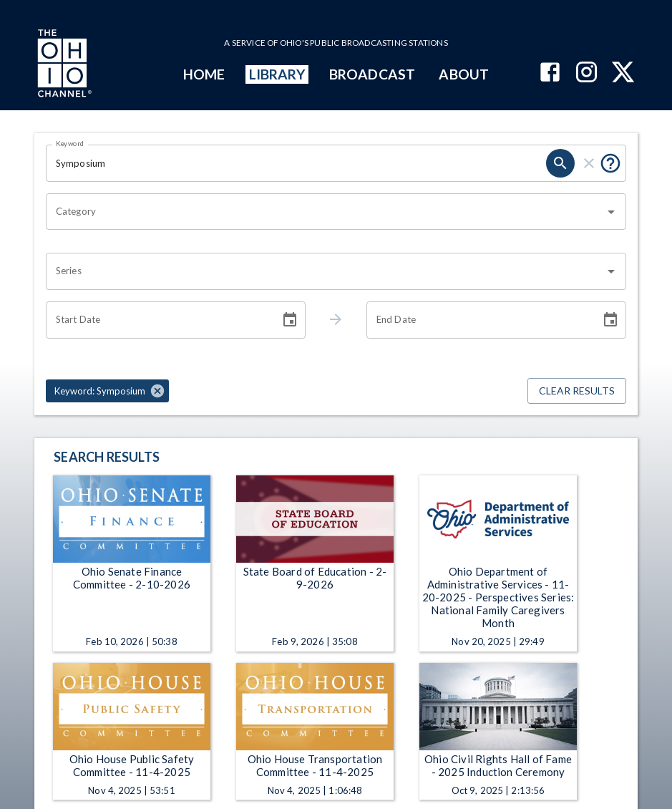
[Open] (611, 212)
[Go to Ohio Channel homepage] (63, 65)
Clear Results (577, 391)
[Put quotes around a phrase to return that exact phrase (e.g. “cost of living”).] (610, 163)
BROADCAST (372, 74)
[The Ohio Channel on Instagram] (586, 73)
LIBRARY (277, 74)
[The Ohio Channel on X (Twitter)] (623, 73)
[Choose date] (290, 320)
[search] (560, 163)
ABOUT (463, 74)
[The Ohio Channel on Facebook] (550, 73)
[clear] (589, 163)
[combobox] (325, 212)
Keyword (70, 143)
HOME (204, 74)
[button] (107, 391)
